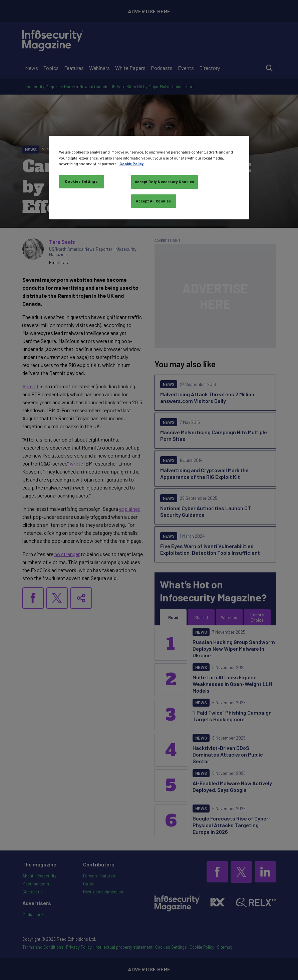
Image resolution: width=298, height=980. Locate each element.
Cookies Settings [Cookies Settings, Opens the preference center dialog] (81, 181)
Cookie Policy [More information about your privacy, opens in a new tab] (132, 164)
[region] (149, 178)
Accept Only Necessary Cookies (165, 182)
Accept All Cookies (153, 201)
